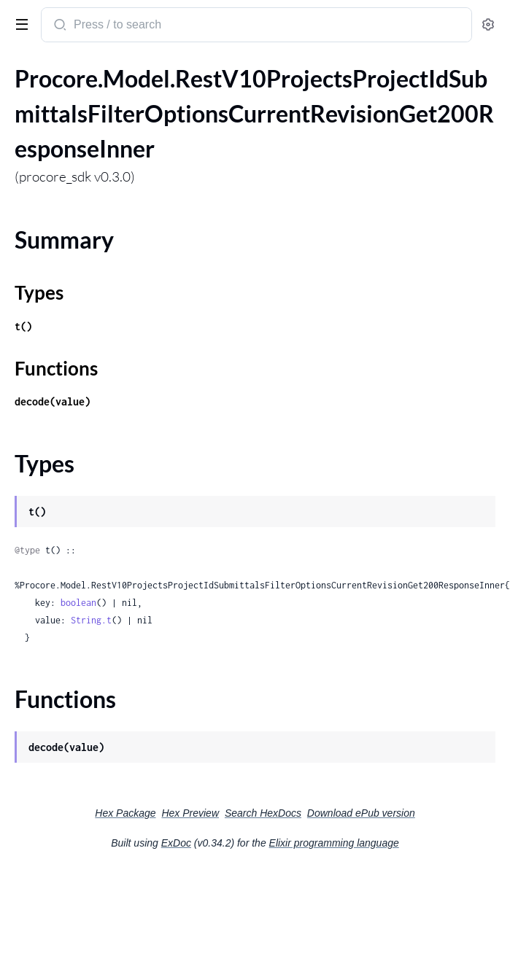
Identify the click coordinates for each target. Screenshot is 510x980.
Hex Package (125, 813)
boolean (78, 603)
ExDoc (176, 843)
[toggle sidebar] (19, 23)
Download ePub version (361, 813)
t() (23, 326)
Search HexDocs (263, 813)
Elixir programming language (334, 843)
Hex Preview (190, 813)
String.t (91, 620)
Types (39, 292)
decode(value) (53, 401)
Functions (56, 368)
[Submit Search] (59, 26)
